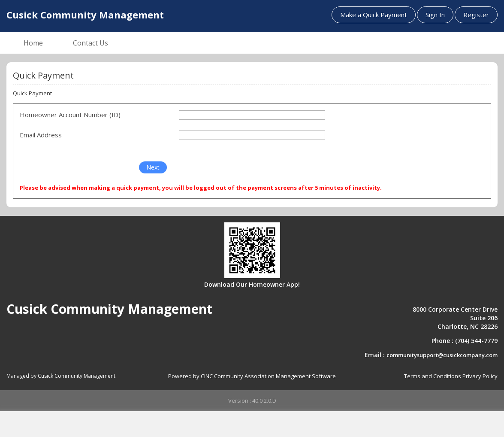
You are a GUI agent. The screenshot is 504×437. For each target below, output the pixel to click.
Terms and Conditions (433, 376)
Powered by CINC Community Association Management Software (252, 376)
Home (33, 43)
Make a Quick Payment (374, 15)
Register (476, 15)
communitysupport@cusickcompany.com (442, 355)
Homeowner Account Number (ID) (70, 115)
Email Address (41, 135)
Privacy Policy (480, 376)
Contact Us (91, 43)
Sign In (435, 15)
